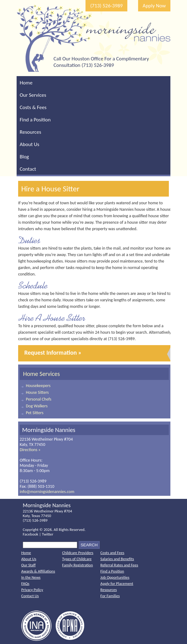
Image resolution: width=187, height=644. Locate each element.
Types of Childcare (77, 559)
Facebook (30, 534)
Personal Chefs (39, 399)
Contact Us (30, 596)
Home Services (42, 374)
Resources (30, 132)
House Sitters (37, 392)
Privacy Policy (32, 590)
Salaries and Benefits (117, 559)
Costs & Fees (33, 107)
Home (26, 83)
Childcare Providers (78, 553)
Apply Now (154, 6)
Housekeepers (38, 386)
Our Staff (28, 565)
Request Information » (53, 353)
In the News (31, 577)
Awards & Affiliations (38, 571)
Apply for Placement (117, 583)
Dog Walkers (37, 406)
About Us (30, 144)
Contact (28, 169)
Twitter (48, 534)
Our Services (33, 95)
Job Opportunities (115, 577)
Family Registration (78, 565)
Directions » (30, 450)
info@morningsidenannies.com (47, 492)
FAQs (25, 583)
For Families (110, 596)
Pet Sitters (35, 413)
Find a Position (35, 120)
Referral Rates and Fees (119, 565)
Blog (24, 157)
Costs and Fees (112, 553)
